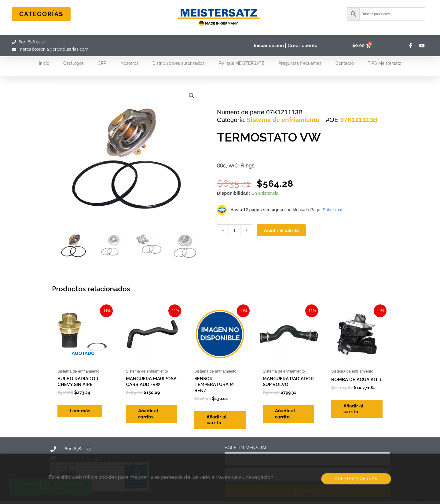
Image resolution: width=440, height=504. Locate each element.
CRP (102, 63)
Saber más (333, 210)
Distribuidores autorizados (178, 63)
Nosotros (129, 63)
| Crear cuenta (301, 46)
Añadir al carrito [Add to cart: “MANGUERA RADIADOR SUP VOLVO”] (285, 414)
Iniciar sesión (269, 46)
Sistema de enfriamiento (283, 120)
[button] (192, 96)
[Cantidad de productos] (235, 230)
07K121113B (359, 120)
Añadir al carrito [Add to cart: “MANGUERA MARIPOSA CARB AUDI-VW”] (148, 414)
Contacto (345, 63)
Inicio (44, 63)
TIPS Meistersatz (385, 63)
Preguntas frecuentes (300, 63)
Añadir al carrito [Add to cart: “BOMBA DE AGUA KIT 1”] (354, 409)
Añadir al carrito (281, 230)
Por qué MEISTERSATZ (241, 63)
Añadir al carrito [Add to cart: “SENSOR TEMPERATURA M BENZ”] (217, 420)
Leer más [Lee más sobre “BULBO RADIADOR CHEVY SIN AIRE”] (80, 411)
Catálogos (73, 63)
